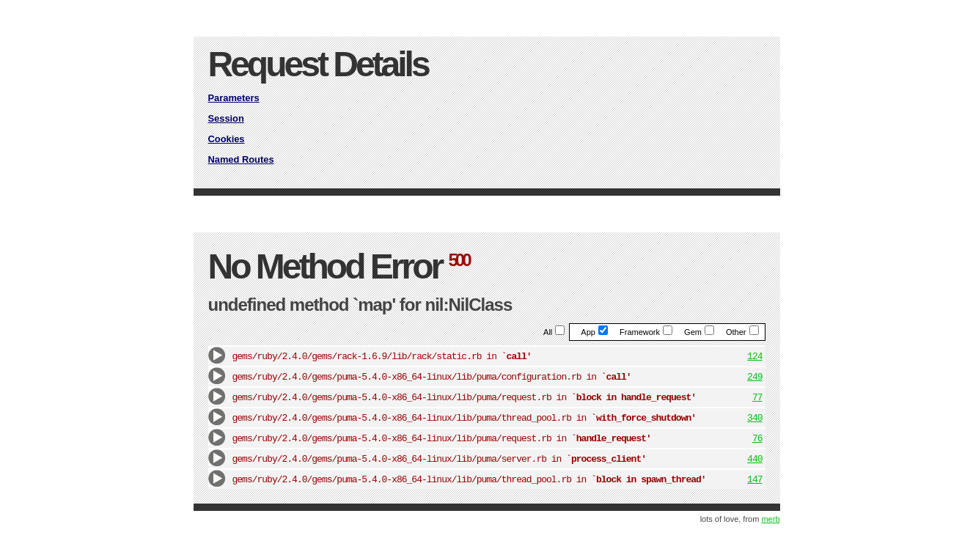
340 (754, 418)
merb (770, 519)
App (594, 332)
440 (754, 459)
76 (757, 439)
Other (742, 332)
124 (754, 357)
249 (754, 377)
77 (757, 398)
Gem (699, 332)
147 (754, 480)
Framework (646, 332)
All (554, 332)
